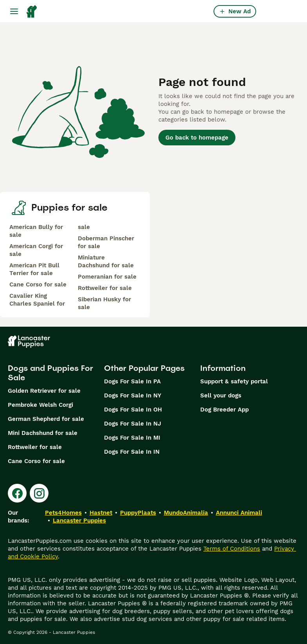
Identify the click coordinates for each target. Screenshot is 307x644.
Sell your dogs (221, 395)
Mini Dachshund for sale (43, 433)
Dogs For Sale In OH (133, 410)
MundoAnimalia (186, 513)
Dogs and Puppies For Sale (50, 373)
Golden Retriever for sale (44, 391)
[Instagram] (39, 493)
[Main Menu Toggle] (14, 11)
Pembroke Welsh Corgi (40, 405)
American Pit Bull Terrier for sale (34, 269)
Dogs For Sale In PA (132, 381)
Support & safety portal (234, 381)
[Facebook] (17, 493)
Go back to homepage (197, 138)
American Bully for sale (36, 231)
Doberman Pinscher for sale (106, 242)
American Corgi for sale (36, 250)
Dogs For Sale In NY (133, 395)
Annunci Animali (239, 513)
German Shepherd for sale (46, 419)
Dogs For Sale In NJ (133, 424)
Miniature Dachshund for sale (106, 261)
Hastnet (101, 513)
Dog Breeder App (224, 410)
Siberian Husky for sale (104, 303)
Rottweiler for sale (105, 288)
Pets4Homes (63, 513)
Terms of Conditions (232, 549)
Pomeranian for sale (107, 277)
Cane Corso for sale (38, 284)
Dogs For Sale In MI (132, 438)
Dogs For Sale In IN (132, 452)
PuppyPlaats (138, 513)
